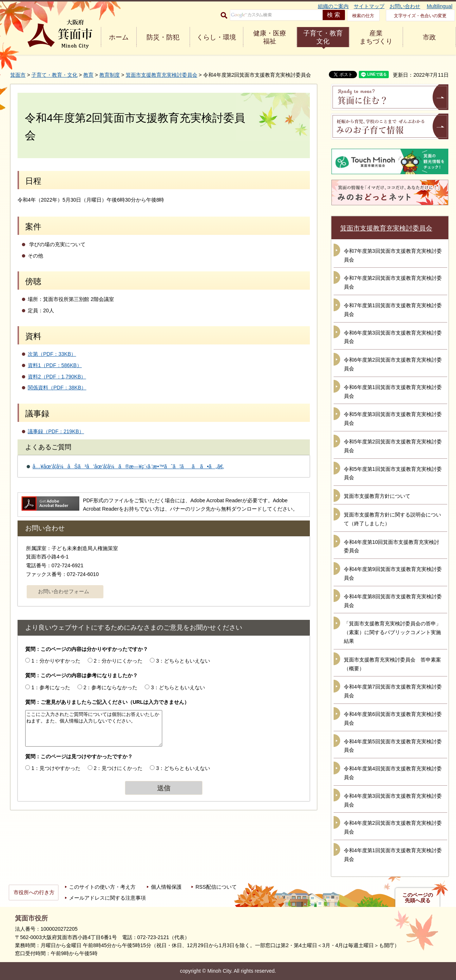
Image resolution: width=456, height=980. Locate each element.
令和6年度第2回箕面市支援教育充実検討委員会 (393, 364)
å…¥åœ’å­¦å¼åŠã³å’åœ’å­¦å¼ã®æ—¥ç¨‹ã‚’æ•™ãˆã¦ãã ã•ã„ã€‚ (128, 466)
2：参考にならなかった (111, 687)
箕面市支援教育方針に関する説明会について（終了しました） (392, 519)
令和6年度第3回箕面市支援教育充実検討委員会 (393, 337)
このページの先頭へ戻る (418, 898)
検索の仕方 (363, 16)
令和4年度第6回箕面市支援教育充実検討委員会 (393, 718)
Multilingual (440, 6)
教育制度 (110, 75)
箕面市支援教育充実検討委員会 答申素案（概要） (392, 664)
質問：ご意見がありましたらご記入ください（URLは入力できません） (107, 702)
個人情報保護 (166, 887)
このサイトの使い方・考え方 (102, 887)
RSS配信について (216, 887)
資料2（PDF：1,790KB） (57, 377)
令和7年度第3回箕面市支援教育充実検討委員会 (393, 255)
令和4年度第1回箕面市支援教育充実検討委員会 (393, 855)
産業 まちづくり (376, 37)
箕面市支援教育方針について (377, 496)
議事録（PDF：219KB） (56, 431)
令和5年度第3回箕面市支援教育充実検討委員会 (393, 419)
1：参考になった (51, 687)
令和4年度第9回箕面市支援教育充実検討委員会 (393, 573)
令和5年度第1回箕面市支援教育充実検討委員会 (393, 473)
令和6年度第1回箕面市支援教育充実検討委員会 (393, 392)
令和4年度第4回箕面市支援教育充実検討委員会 (393, 773)
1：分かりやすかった (56, 661)
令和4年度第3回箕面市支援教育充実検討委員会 (393, 800)
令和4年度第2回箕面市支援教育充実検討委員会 (393, 827)
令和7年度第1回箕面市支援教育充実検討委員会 (393, 310)
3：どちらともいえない (183, 661)
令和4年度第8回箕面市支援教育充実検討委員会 (393, 601)
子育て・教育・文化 (54, 75)
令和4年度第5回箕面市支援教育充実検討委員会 (393, 746)
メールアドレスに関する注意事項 (107, 898)
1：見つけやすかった (56, 768)
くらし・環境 (216, 37)
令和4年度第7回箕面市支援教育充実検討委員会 (393, 691)
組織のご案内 (333, 6)
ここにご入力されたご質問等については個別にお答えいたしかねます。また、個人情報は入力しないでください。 (94, 728)
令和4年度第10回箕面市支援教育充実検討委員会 (392, 546)
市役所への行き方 (34, 892)
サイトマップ (369, 6)
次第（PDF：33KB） (52, 354)
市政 (429, 37)
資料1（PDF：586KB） (55, 365)
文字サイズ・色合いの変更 (420, 16)
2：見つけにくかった (118, 768)
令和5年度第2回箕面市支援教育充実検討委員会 (393, 446)
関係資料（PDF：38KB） (57, 388)
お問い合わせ (405, 6)
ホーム (119, 37)
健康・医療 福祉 (270, 37)
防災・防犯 (163, 37)
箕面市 (18, 75)
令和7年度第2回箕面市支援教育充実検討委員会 (393, 282)
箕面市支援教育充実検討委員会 (161, 75)
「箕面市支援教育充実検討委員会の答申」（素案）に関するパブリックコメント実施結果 (392, 632)
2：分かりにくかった (118, 661)
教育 (88, 75)
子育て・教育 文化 (323, 37)
